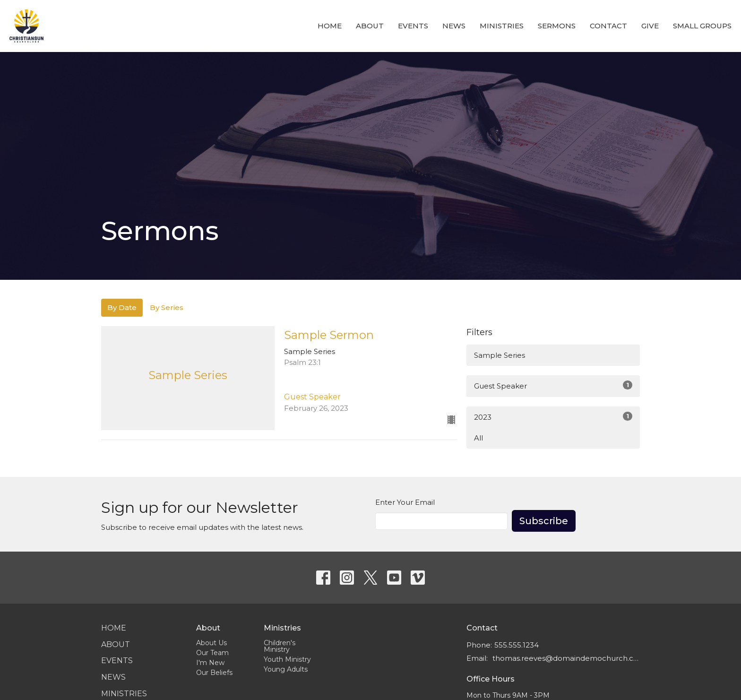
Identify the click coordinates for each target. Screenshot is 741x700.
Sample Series (500, 355)
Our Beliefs (214, 673)
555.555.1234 (517, 645)
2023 (553, 417)
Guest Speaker (553, 385)
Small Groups (702, 26)
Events (413, 26)
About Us (211, 643)
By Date (122, 307)
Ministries (502, 26)
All (478, 438)
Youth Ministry (287, 659)
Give (650, 26)
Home (330, 26)
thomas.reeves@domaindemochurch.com (566, 658)
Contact (608, 26)
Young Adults (286, 669)
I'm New (210, 663)
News (454, 26)
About (370, 26)
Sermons (557, 26)
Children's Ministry (280, 646)
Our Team (212, 653)
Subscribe (544, 521)
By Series (167, 307)
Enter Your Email (405, 502)
